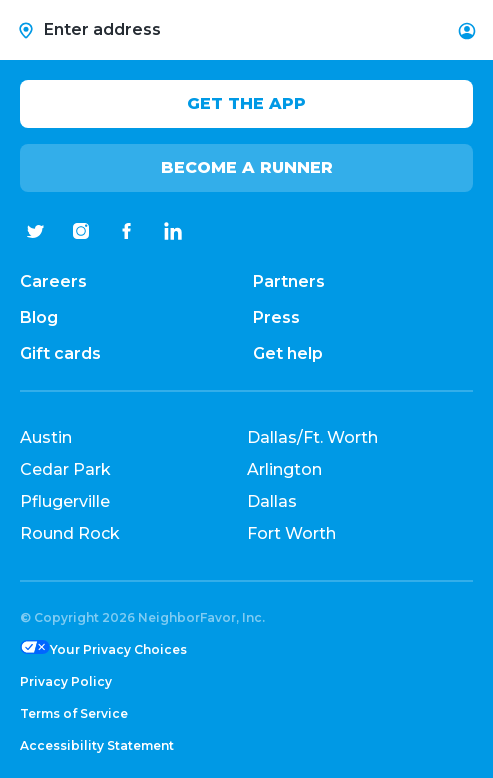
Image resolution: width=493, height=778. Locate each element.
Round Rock (70, 533)
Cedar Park (65, 469)
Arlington (284, 469)
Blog (39, 317)
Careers (53, 281)
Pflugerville (65, 501)
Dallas (272, 501)
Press (276, 317)
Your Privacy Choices (118, 649)
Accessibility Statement (97, 745)
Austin (46, 437)
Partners (289, 281)
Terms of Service (74, 713)
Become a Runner (247, 167)
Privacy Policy (66, 681)
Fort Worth (291, 533)
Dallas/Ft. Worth (312, 437)
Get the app (246, 103)
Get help (288, 353)
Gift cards (60, 353)
